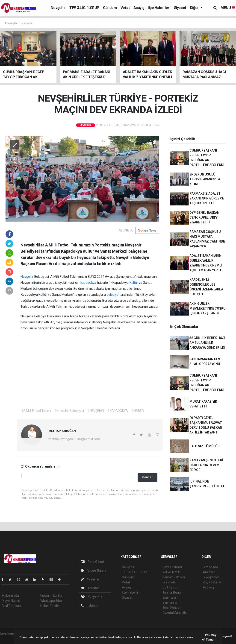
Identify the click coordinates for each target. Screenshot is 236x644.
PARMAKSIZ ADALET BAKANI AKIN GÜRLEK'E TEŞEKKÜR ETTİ (207, 198)
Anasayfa (11, 23)
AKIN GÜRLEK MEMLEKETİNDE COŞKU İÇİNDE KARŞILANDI (208, 308)
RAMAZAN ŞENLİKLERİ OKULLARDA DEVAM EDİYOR (206, 465)
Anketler (209, 572)
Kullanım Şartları (52, 596)
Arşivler (90, 588)
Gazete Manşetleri (176, 613)
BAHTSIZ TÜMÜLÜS (205, 446)
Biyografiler (211, 577)
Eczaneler (170, 582)
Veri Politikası (12, 606)
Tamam (209, 640)
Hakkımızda (11, 596)
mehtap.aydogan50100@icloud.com (74, 439)
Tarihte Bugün (173, 592)
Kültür (134, 283)
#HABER (138, 411)
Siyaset (180, 8)
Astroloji (209, 587)
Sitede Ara (210, 567)
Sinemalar (170, 597)
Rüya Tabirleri (212, 582)
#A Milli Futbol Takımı (36, 411)
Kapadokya (29, 295)
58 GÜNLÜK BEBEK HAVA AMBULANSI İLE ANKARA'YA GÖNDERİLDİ (207, 343)
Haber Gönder (50, 606)
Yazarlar (90, 579)
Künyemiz (92, 597)
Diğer (195, 8)
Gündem (110, 8)
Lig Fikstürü (170, 587)
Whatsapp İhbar (52, 601)
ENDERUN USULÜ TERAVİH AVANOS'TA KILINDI (205, 179)
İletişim (89, 606)
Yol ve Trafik (171, 572)
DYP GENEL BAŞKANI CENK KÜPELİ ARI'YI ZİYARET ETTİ (205, 217)
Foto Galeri (93, 562)
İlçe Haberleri (159, 8)
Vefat (125, 8)
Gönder (147, 477)
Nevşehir (58, 8)
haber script (8, 639)
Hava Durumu (172, 567)
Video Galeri (93, 571)
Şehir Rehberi (172, 608)
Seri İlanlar (170, 603)
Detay (211, 635)
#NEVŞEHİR (96, 411)
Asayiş (139, 8)
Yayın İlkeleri (11, 601)
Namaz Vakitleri (174, 577)
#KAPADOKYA (118, 411)
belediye (113, 295)
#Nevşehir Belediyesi (69, 411)
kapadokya (89, 283)
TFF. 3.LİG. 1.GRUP (84, 8)
